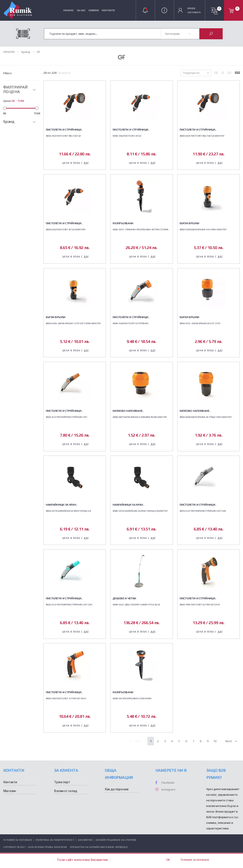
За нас (81, 10)
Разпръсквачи (123, 223)
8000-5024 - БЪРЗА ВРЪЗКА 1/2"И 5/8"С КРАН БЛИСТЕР (73, 323)
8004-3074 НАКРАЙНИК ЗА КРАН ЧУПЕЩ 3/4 (68, 511)
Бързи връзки (189, 223)
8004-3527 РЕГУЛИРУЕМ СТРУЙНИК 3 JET (67, 417)
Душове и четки (124, 598)
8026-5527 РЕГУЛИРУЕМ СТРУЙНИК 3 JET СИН (69, 604)
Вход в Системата (194, 10)
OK (168, 860)
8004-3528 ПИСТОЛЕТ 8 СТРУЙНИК (130, 323)
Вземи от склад (66, 791)
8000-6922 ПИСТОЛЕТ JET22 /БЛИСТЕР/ (66, 229)
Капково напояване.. (128, 411)
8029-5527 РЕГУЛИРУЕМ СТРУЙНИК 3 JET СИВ (203, 511)
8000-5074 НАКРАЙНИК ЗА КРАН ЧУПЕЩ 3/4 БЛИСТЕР (140, 511)
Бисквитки (86, 840)
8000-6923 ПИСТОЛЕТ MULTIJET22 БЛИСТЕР (202, 136)
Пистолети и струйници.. (64, 130)
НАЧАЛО (68, 10)
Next (231, 741)
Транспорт (62, 782)
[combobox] (102, 33)
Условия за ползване (18, 840)
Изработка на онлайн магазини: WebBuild (99, 847)
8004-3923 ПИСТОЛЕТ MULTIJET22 (63, 136)
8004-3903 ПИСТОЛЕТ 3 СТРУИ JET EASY (66, 698)
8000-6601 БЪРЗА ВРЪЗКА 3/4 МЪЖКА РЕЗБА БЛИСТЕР (140, 417)
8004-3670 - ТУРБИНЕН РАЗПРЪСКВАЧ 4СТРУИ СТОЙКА (141, 229)
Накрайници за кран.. (62, 505)
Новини (94, 10)
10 (215, 741)
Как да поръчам (117, 789)
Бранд (26, 52)
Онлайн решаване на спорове (116, 840)
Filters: (8, 73)
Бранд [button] (9, 122)
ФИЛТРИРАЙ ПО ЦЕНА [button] (15, 89)
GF (38, 52)
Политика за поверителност (55, 840)
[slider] (5, 108)
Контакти (108, 10)
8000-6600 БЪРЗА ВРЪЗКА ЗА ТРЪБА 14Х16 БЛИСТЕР (206, 417)
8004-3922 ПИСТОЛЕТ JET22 (127, 136)
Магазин (10, 791)
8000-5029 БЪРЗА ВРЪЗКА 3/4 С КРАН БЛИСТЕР (203, 229)
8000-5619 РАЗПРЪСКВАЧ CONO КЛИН (132, 698)
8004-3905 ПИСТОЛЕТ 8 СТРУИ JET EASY (200, 604)
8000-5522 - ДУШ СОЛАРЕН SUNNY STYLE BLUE (136, 604)
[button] (214, 11)
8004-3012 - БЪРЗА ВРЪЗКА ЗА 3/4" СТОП (200, 323)
